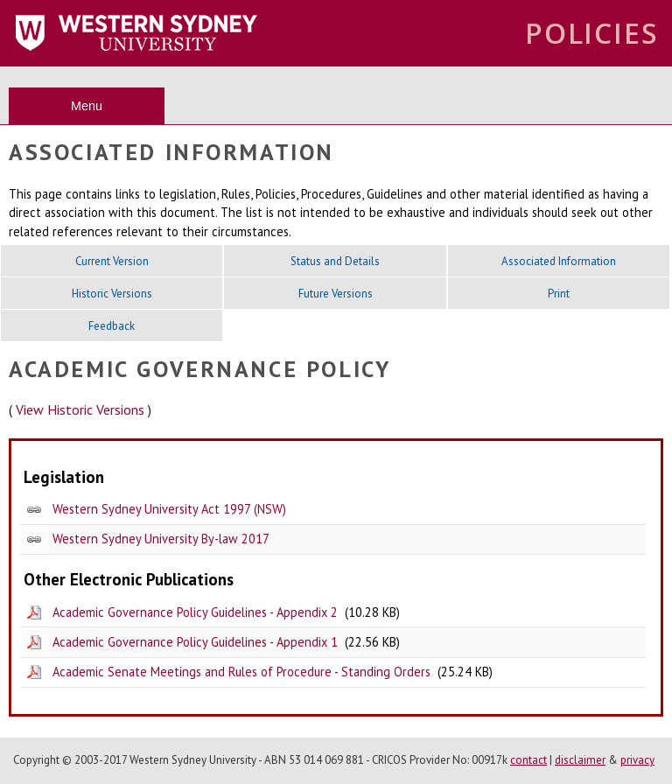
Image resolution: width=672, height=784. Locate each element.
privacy (637, 760)
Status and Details (335, 261)
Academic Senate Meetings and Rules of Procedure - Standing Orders (241, 672)
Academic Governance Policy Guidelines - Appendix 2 (195, 612)
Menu (87, 106)
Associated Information (559, 261)
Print (559, 294)
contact (528, 760)
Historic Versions (112, 294)
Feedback (112, 326)
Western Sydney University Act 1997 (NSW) (169, 509)
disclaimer (580, 760)
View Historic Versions (80, 409)
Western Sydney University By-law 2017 (161, 539)
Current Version (112, 261)
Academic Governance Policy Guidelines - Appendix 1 (195, 642)
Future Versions (336, 294)
